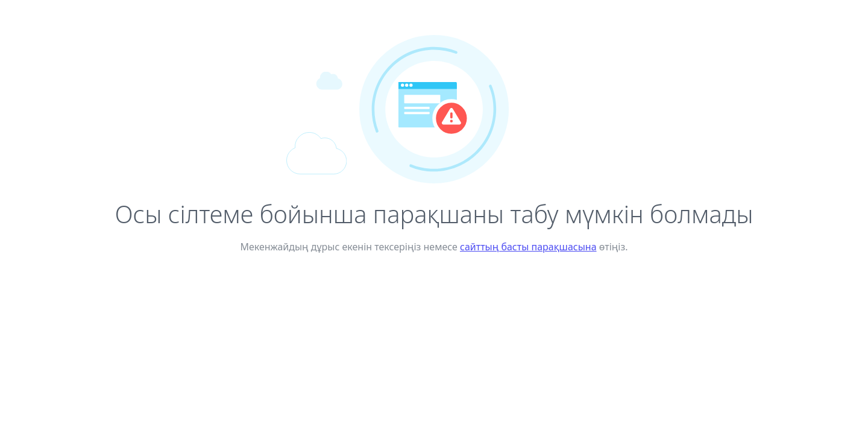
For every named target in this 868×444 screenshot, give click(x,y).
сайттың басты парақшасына (528, 247)
